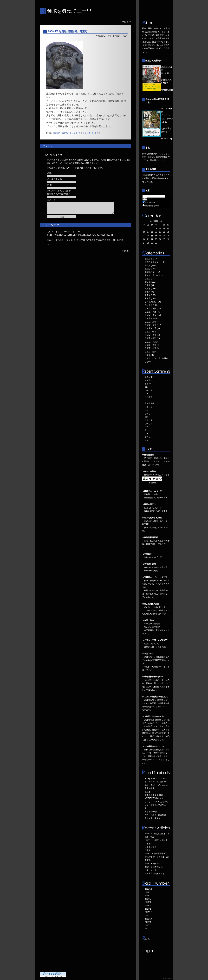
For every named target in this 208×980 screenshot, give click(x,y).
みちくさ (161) (151, 305)
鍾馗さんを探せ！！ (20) (155, 262)
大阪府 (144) (150, 298)
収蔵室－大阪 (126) (153, 309)
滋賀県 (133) (150, 289)
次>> (129, 22)
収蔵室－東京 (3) (152, 345)
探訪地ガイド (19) (153, 272)
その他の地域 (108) (153, 302)
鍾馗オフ (149, 792)
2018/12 (148, 889)
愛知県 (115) (150, 282)
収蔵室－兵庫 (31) (153, 312)
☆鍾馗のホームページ (152, 491)
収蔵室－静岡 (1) (152, 352)
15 (152, 236)
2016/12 (148, 912)
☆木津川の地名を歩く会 (153, 716)
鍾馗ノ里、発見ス (152, 818)
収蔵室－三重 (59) (153, 328)
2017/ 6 (148, 906)
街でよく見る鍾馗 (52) (154, 275)
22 (152, 239)
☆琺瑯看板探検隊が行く (153, 677)
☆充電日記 (147, 554)
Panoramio (162, 178)
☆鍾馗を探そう (149, 504)
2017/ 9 (148, 899)
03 (160, 228)
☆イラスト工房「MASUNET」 (156, 640)
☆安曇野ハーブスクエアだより (156, 577)
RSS (156, 939)
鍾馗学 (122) (150, 269)
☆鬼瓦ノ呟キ (148, 620)
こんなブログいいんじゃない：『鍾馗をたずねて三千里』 (156, 805)
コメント (48, 146)
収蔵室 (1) (149, 279)
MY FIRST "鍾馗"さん (154, 798)
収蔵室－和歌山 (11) (153, 318)
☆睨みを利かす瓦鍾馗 (152, 518)
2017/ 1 (148, 909)
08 (152, 232)
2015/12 (148, 925)
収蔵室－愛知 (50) (153, 335)
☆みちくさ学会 (149, 471)
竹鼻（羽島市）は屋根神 (155, 815)
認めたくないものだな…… (156, 785)
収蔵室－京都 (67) (153, 322)
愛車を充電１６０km (154, 795)
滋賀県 (65, 133)
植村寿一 (149, 380)
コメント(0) (75, 133)
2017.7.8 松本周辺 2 (153, 864)
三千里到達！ (150, 847)
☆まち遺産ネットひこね (153, 746)
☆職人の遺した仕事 (151, 604)
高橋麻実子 (149, 404)
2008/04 (156, 221)
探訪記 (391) (150, 265)
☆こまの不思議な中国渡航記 (155, 697)
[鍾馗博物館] (162, 157)
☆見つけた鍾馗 (149, 564)
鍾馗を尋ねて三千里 (69, 11)
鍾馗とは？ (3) (151, 259)
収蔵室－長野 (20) (153, 338)
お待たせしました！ (153, 870)
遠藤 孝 (148, 384)
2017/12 (148, 892)
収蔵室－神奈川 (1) (153, 342)
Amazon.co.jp (167, 90)
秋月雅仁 (149, 397)
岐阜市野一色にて (152, 812)
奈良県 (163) (150, 295)
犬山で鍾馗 (149, 788)
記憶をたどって (151, 850)
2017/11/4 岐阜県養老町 (155, 854)
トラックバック (51, 225)
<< (151, 221)
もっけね (149, 430)
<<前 (124, 22)
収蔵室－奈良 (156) (153, 315)
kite (146, 387)
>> (161, 221)
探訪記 (57, 133)
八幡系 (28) (150, 355)
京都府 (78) (150, 292)
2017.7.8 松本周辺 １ (154, 867)
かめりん (149, 390)
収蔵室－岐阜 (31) (153, 332)
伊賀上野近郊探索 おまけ (156, 874)
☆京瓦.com (147, 654)
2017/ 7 (148, 902)
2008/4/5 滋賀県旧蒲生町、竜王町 (68, 31)
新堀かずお (149, 377)
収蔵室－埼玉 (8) (152, 348)
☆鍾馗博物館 (148, 455)
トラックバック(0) (91, 133)
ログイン (156, 951)
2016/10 (148, 919)
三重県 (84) (150, 285)
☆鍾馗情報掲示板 (150, 537)
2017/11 (148, 896)
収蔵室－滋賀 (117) (153, 325)
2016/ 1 (148, 922)
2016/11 (148, 915)
